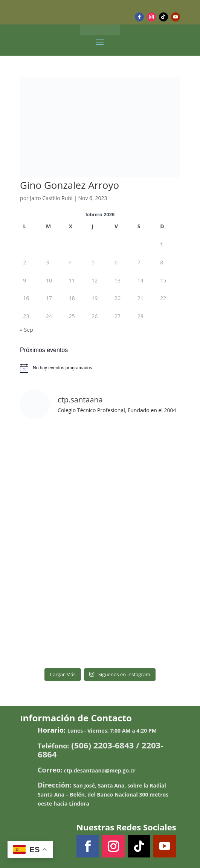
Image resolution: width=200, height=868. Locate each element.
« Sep (27, 330)
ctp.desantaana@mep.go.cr (100, 770)
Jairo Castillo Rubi (51, 198)
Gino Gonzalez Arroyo (69, 185)
